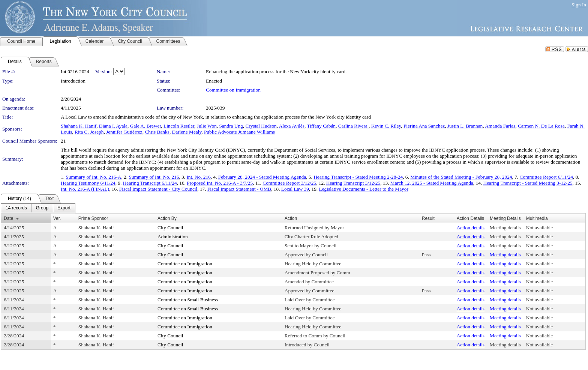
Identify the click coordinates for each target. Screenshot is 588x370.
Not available (539, 228)
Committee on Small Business (188, 300)
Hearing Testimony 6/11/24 (88, 183)
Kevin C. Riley (386, 126)
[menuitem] (16, 208)
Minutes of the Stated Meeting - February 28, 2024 (461, 177)
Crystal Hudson (261, 126)
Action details (471, 228)
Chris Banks (157, 132)
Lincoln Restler (179, 126)
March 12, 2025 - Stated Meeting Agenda (432, 183)
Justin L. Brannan (465, 126)
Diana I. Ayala (113, 126)
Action (291, 218)
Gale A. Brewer (146, 126)
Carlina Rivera (353, 126)
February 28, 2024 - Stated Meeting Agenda (262, 177)
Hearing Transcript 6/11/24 (150, 183)
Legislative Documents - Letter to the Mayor (364, 189)
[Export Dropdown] (64, 208)
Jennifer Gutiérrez (124, 132)
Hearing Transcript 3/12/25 (353, 183)
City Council (170, 228)
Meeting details (505, 228)
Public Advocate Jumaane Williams (239, 132)
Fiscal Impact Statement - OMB (239, 189)
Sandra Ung (231, 126)
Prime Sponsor (93, 218)
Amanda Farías (500, 126)
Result (428, 218)
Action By (167, 218)
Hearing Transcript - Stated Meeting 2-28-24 (358, 177)
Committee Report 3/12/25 (289, 183)
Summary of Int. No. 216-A (93, 177)
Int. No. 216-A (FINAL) (85, 189)
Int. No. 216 (198, 177)
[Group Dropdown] (42, 208)
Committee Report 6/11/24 (546, 177)
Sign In (579, 5)
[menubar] (38, 208)
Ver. (57, 218)
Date (8, 218)
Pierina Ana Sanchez (424, 126)
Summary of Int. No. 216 (154, 177)
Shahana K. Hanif (79, 126)
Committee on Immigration (233, 90)
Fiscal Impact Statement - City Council (158, 189)
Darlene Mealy (187, 132)
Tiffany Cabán (321, 126)
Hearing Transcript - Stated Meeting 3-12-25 (528, 183)
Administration (173, 237)
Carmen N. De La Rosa (541, 126)
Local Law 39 (295, 189)
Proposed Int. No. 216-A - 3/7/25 (220, 183)
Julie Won (207, 126)
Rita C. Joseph (89, 132)
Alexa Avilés (292, 126)
